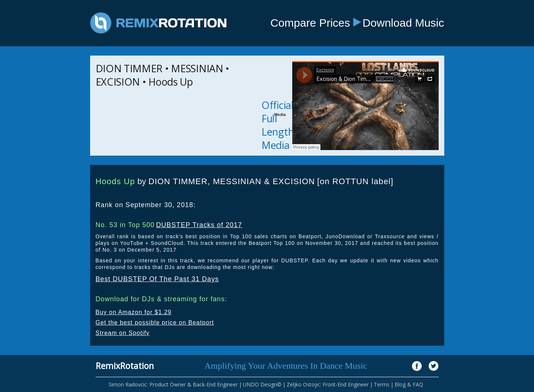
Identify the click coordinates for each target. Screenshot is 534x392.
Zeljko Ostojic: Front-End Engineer (328, 384)
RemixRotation (125, 366)
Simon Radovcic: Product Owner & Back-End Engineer (173, 384)
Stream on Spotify (123, 333)
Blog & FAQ (409, 384)
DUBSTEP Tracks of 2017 (199, 225)
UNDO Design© (262, 384)
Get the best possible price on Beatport (155, 323)
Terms (382, 384)
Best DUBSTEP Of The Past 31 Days (157, 279)
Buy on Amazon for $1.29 (134, 312)
